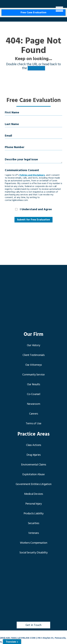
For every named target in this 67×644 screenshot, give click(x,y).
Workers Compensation (34, 543)
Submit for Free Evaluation (33, 220)
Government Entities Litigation (33, 484)
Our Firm (33, 334)
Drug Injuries (34, 455)
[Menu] (59, 9)
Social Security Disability (33, 553)
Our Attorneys (34, 365)
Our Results (33, 384)
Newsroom (33, 404)
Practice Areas (34, 434)
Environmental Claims (33, 465)
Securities (33, 523)
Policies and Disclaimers (32, 175)
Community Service (33, 375)
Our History (33, 345)
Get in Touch (33, 625)
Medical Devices (34, 494)
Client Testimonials (33, 355)
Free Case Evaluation (33, 12)
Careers (33, 414)
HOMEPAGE (36, 68)
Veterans (33, 533)
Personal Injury (34, 504)
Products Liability (34, 513)
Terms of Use (33, 423)
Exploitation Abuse (33, 474)
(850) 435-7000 (8, 638)
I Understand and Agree (36, 209)
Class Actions (34, 445)
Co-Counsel (34, 394)
